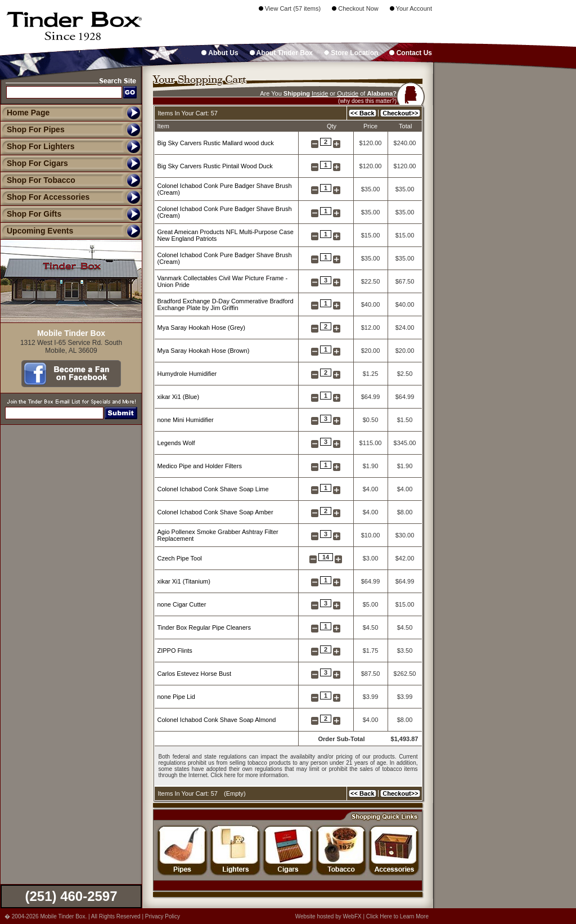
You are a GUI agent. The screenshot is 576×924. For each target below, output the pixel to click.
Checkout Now (355, 8)
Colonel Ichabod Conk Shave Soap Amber (215, 512)
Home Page (28, 113)
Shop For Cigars (34, 163)
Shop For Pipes (32, 129)
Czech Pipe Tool (180, 558)
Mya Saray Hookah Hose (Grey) (202, 328)
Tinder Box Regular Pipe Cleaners (204, 627)
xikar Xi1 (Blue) (179, 397)
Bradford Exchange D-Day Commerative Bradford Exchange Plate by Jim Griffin (226, 304)
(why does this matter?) (367, 101)
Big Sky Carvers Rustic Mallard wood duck (216, 143)
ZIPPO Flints (175, 651)
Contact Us (411, 53)
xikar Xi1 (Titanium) (184, 581)
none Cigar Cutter (182, 604)
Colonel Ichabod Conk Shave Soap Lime (213, 489)
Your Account (411, 8)
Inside (320, 93)
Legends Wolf (176, 443)
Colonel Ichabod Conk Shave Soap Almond (217, 720)
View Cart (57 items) (290, 8)
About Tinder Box (281, 53)
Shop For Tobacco (38, 180)
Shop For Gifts (31, 214)
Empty (235, 793)
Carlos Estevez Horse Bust (194, 674)
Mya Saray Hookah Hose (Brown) (204, 351)
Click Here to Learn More (397, 916)
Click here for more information (249, 775)
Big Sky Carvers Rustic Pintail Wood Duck (215, 166)
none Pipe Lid (176, 697)
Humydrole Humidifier (187, 374)
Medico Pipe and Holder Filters (200, 466)
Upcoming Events (37, 231)
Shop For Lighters (37, 146)
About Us (220, 53)
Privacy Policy (163, 916)
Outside (348, 93)
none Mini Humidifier (186, 420)
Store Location (351, 53)
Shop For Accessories (45, 197)
